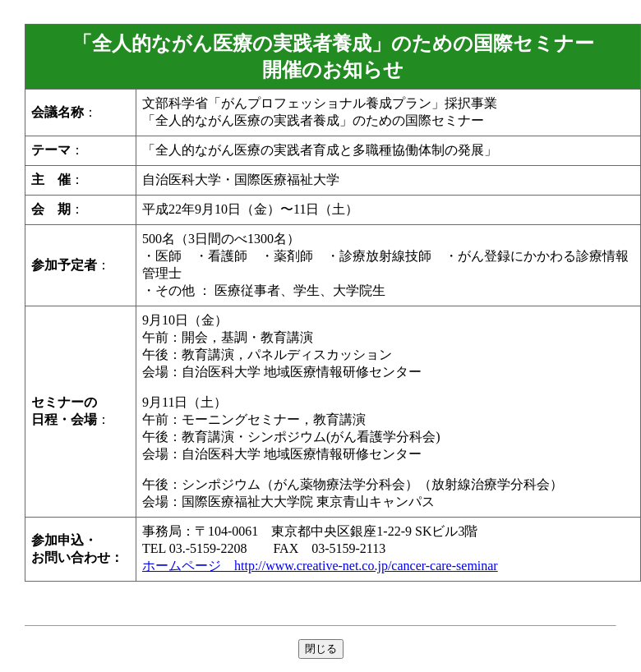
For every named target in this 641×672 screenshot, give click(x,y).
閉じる (321, 649)
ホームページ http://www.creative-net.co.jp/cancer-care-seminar (320, 566)
